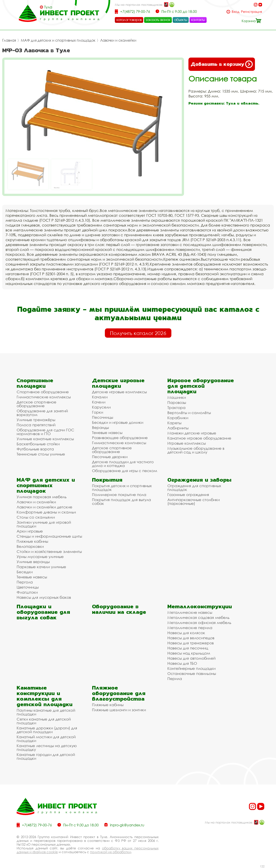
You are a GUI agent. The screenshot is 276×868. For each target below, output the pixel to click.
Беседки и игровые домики (118, 422)
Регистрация (252, 12)
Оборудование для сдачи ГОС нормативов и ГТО (45, 432)
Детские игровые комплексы (119, 392)
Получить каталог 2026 (138, 333)
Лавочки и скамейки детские (44, 507)
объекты (181, 20)
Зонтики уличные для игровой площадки (44, 524)
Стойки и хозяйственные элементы (49, 551)
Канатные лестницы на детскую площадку (47, 748)
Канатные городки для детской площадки (46, 756)
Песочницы (103, 417)
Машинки (177, 397)
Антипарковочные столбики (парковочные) (194, 502)
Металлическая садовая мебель (198, 617)
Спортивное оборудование (43, 392)
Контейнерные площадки (191, 668)
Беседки (25, 572)
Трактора (176, 408)
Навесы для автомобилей (191, 658)
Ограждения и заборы (199, 480)
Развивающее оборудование (120, 438)
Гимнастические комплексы (44, 397)
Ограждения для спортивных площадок (194, 488)
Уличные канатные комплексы (45, 439)
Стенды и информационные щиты (49, 536)
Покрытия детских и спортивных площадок (122, 488)
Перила (175, 679)
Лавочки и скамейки (118, 40)
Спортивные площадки (35, 383)
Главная (9, 40)
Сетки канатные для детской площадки (44, 721)
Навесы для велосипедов (191, 638)
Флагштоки (27, 592)
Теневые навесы (107, 433)
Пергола (25, 582)
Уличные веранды (33, 562)
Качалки (100, 397)
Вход (236, 12)
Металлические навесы (190, 612)
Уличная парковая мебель (42, 497)
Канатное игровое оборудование (199, 438)
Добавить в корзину (222, 64)
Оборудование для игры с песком (125, 471)
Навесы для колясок (186, 633)
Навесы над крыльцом (189, 653)
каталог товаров (129, 20)
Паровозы (177, 402)
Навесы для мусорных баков (44, 597)
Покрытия (107, 480)
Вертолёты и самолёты (189, 413)
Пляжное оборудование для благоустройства (119, 693)
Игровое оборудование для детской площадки (201, 386)
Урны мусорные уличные (40, 557)
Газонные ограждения (188, 495)
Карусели (101, 407)
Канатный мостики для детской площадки (46, 739)
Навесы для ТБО (182, 663)
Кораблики (178, 418)
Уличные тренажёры (36, 420)
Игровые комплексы (187, 443)
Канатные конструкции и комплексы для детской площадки (45, 696)
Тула (48, 7)
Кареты (174, 423)
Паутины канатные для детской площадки (46, 712)
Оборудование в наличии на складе (119, 609)
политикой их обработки (111, 852)
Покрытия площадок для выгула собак (121, 502)
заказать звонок (158, 20)
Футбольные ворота (35, 449)
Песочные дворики (110, 457)
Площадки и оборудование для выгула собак (43, 612)
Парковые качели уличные (41, 567)
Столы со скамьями (36, 517)
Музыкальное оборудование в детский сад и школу (196, 450)
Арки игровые (30, 531)
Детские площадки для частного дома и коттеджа (123, 464)
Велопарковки (30, 546)
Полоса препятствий (36, 425)
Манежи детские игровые (192, 433)
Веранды (100, 427)
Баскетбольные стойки (38, 444)
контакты (198, 20)
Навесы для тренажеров (191, 643)
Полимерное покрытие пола (119, 495)
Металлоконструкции (200, 606)
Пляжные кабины (32, 541)
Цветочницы (28, 587)
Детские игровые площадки (118, 383)
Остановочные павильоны (192, 673)
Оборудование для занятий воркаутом (42, 413)
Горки (98, 412)
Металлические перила (190, 628)
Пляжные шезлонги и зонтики (119, 710)
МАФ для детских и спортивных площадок (58, 40)
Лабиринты (178, 428)
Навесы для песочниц (188, 648)
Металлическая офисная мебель (199, 623)
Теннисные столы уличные (41, 454)
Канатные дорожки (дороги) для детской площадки (47, 730)
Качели (99, 402)
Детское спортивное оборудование (36, 404)
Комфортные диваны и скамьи (46, 512)
